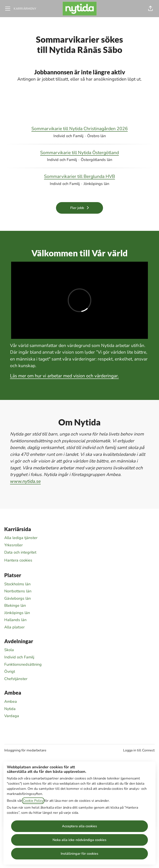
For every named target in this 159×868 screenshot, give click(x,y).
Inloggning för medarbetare (25, 750)
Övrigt (10, 671)
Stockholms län (17, 584)
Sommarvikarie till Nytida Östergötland (79, 153)
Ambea (11, 701)
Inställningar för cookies (79, 854)
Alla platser (14, 627)
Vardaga (12, 716)
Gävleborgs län (18, 598)
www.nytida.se (25, 481)
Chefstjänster (16, 679)
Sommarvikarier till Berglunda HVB (79, 177)
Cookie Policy (33, 801)
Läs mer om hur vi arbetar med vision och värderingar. (64, 376)
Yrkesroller (13, 545)
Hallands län (15, 620)
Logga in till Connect (139, 750)
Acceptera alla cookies (79, 826)
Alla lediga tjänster (21, 538)
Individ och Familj (19, 657)
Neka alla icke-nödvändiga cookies (79, 840)
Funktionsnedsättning (23, 664)
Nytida (10, 709)
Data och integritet (20, 552)
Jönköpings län (17, 613)
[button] (150, 9)
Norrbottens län (18, 591)
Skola (9, 650)
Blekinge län (15, 605)
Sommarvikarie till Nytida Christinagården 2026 (80, 129)
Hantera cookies (18, 560)
